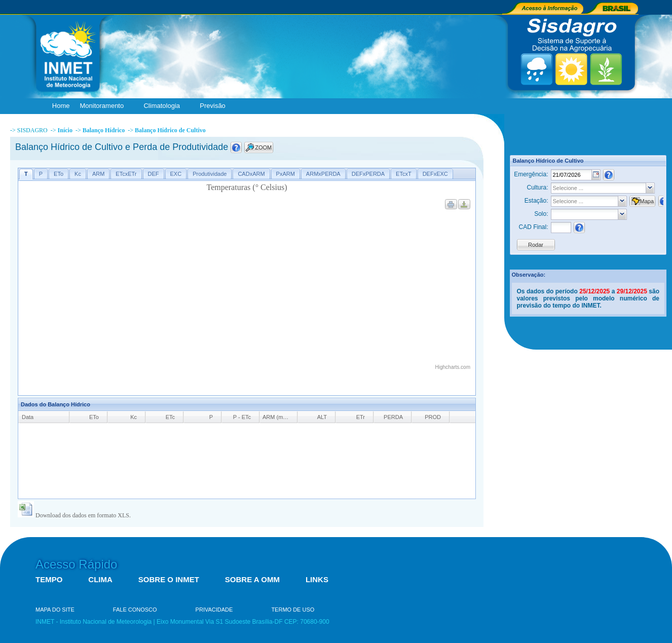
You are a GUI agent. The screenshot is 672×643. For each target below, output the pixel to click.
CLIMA (100, 579)
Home (61, 106)
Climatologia (164, 106)
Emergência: (531, 174)
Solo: (541, 214)
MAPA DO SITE (55, 610)
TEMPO (49, 579)
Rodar (536, 245)
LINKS (317, 579)
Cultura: (537, 187)
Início (65, 130)
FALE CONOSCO (135, 610)
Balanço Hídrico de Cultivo (170, 130)
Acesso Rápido (76, 564)
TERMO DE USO (293, 610)
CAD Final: (533, 227)
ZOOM (263, 147)
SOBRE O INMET (169, 579)
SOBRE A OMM (252, 579)
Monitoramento (104, 106)
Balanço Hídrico (104, 130)
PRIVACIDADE (214, 610)
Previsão (215, 106)
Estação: (536, 201)
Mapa (647, 201)
